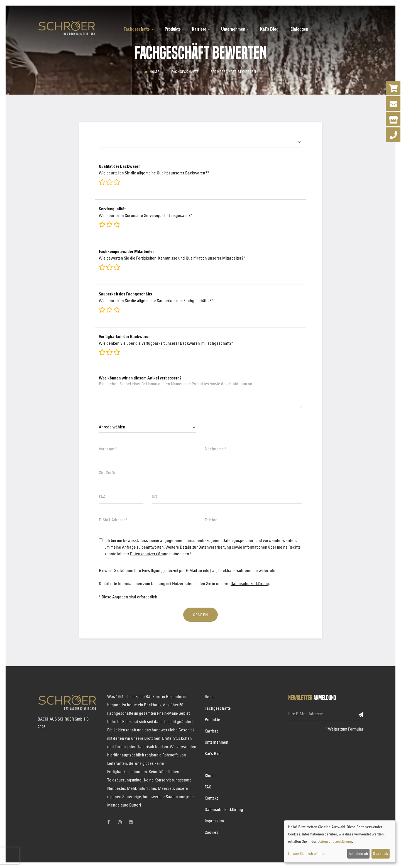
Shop (209, 775)
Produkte (173, 29)
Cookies (211, 832)
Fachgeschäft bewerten (233, 71)
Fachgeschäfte (139, 29)
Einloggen (299, 29)
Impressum (214, 821)
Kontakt (211, 798)
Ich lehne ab (358, 853)
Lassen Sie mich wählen (307, 853)
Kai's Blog (269, 29)
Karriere (201, 29)
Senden (201, 615)
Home (155, 71)
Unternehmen (235, 29)
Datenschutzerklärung (149, 554)
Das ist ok (380, 853)
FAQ (208, 787)
